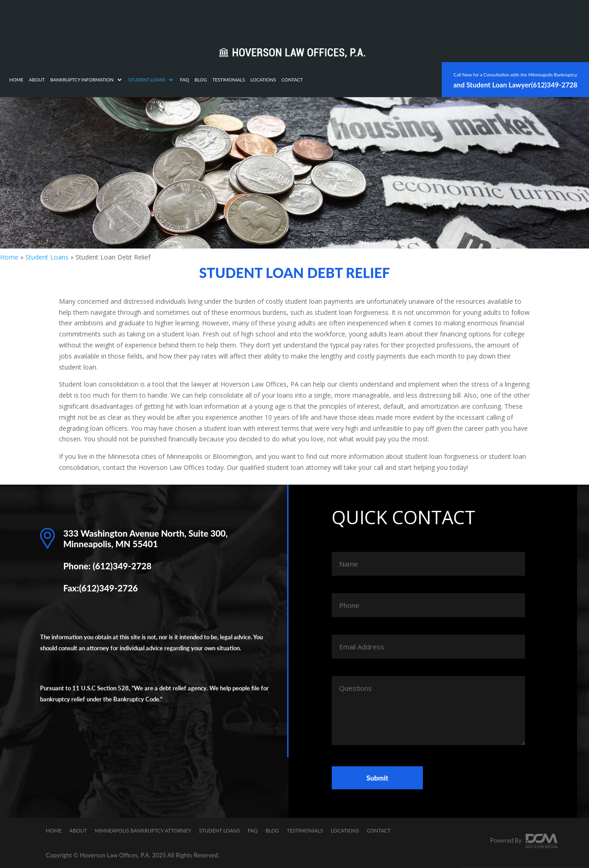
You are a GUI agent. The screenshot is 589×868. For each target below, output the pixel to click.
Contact (410, 18)
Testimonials (346, 18)
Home (134, 18)
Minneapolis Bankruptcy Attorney (143, 830)
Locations (381, 18)
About (155, 18)
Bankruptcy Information (200, 18)
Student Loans (265, 18)
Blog (319, 18)
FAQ (302, 18)
